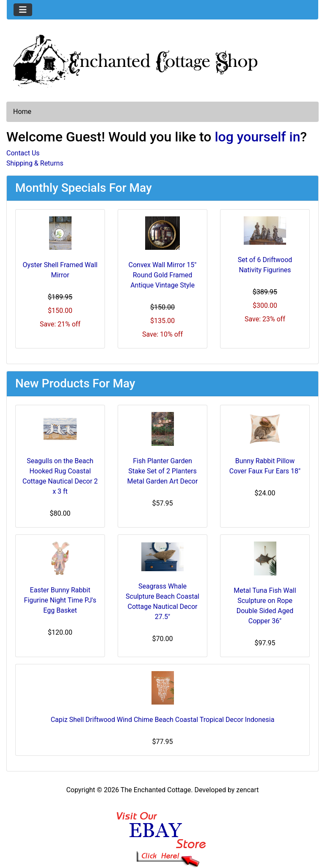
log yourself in (257, 137)
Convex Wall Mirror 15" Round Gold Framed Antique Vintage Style (163, 275)
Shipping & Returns (35, 163)
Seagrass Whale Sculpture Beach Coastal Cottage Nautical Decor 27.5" (162, 601)
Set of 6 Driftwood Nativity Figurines (265, 265)
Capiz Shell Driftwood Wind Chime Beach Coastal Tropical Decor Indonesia (163, 720)
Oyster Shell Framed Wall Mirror (60, 270)
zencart (247, 790)
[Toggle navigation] (23, 10)
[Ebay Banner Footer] (163, 831)
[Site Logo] (162, 59)
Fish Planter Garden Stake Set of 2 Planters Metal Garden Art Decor (163, 471)
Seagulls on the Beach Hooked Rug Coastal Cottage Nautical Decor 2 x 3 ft (60, 476)
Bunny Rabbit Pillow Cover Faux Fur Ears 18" (265, 466)
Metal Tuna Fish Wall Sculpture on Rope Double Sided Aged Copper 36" (265, 606)
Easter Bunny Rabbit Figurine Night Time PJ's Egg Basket (60, 600)
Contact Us (23, 153)
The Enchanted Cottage (156, 790)
